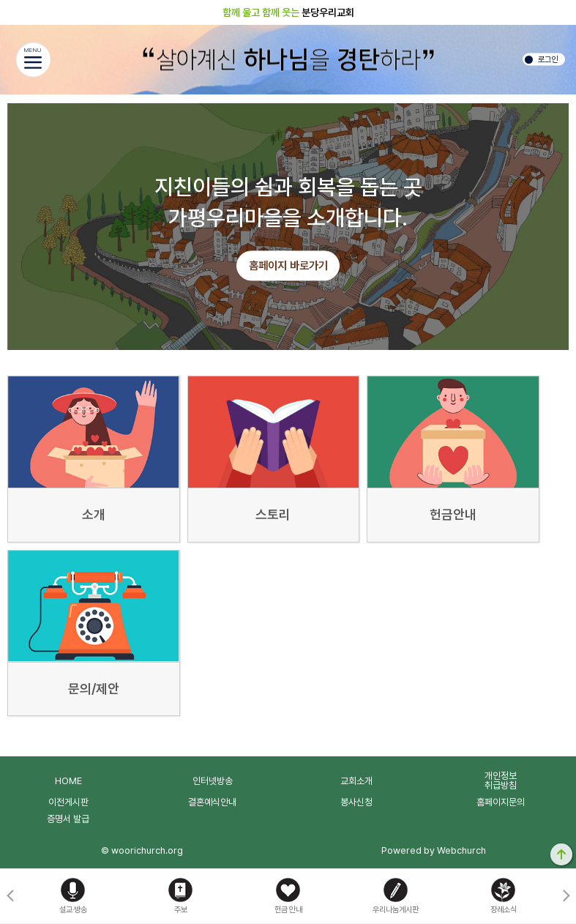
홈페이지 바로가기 (288, 266)
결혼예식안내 (212, 802)
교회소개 (356, 781)
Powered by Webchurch (434, 850)
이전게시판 (68, 802)
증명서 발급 (68, 819)
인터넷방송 (213, 781)
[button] (566, 896)
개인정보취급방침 (501, 780)
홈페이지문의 (501, 802)
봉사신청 (356, 802)
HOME (68, 781)
